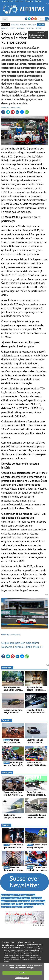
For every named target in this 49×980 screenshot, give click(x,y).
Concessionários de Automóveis (15, 898)
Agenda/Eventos (9, 895)
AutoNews (7, 668)
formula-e (5, 28)
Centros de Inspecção (11, 907)
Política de (22, 978)
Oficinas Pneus (38, 901)
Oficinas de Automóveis (19, 901)
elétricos (23, 25)
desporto (41, 25)
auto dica (30, 28)
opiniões (38, 28)
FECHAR (22, 973)
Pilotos (20, 904)
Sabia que (7, 773)
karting (13, 28)
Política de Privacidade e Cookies (23, 942)
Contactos (6, 942)
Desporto (7, 720)
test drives (32, 25)
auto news (15, 25)
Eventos (6, 825)
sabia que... (21, 28)
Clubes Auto (27, 907)
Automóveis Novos (26, 895)
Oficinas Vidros (8, 904)
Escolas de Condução (34, 904)
